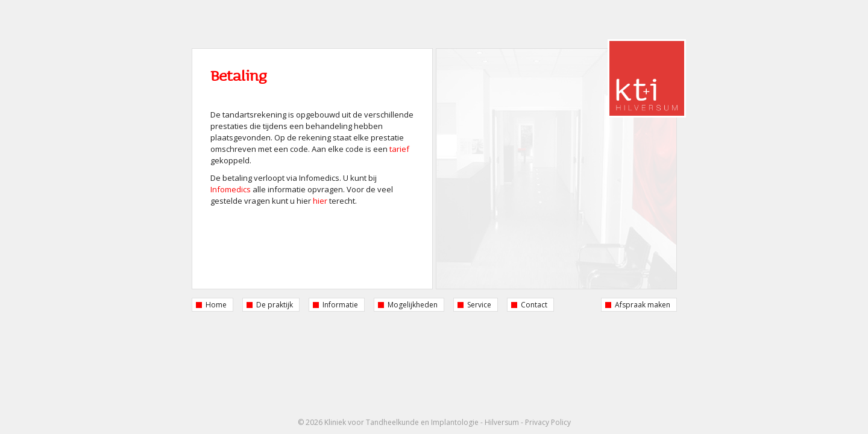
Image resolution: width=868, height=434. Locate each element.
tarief (399, 149)
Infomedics (231, 189)
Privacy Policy (548, 422)
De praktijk (275, 305)
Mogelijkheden (413, 305)
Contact (534, 305)
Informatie (340, 305)
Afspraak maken (643, 305)
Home (216, 305)
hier (320, 201)
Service (479, 305)
